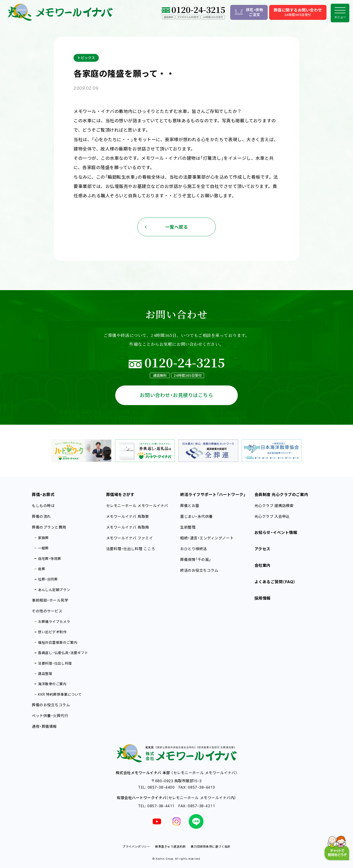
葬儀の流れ (41, 516)
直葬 (42, 569)
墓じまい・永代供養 (196, 516)
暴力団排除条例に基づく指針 (211, 847)
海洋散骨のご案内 (52, 684)
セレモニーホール (137, 506)
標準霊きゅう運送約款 (170, 847)
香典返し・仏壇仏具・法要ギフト (63, 653)
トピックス (86, 58)
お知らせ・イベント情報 (276, 533)
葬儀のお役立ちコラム (51, 705)
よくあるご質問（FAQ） (275, 582)
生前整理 (188, 527)
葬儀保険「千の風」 (196, 560)
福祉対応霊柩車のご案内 (58, 642)
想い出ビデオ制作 (52, 632)
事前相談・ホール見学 (50, 600)
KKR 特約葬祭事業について (60, 694)
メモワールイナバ (128, 516)
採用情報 (263, 598)
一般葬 (43, 548)
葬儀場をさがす (120, 495)
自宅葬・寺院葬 (50, 559)
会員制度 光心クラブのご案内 (281, 495)
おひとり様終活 (194, 549)
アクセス (262, 549)
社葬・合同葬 (48, 579)
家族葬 (43, 538)
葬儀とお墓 (190, 506)
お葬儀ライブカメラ (54, 622)
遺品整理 (45, 674)
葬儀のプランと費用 (49, 527)
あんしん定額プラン (54, 590)
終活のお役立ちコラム (199, 570)
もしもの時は (43, 506)
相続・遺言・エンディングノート (207, 538)
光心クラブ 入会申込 (272, 516)
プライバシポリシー (136, 847)
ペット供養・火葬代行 (50, 716)
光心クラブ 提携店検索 (274, 506)
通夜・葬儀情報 (44, 726)
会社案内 (263, 565)
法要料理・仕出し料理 (55, 663)
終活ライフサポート (213, 495)
